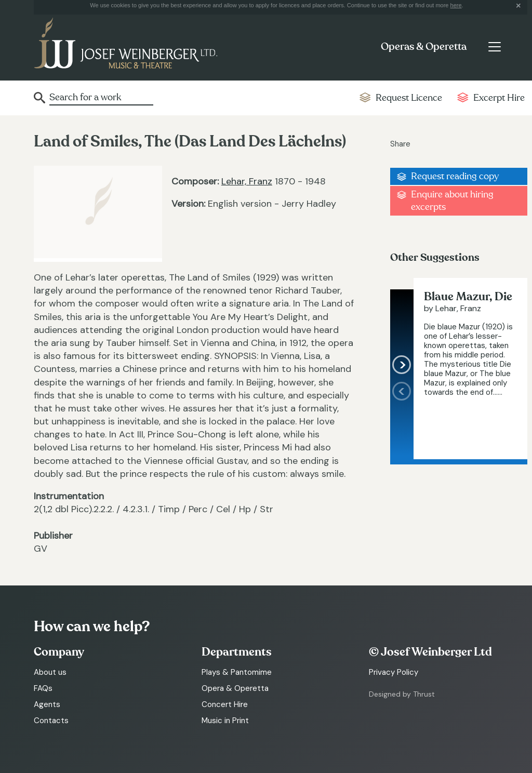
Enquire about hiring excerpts (452, 201)
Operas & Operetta (424, 47)
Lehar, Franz (247, 181)
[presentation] (402, 421)
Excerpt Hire (499, 98)
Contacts (51, 721)
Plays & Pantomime (237, 672)
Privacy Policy (394, 672)
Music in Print (225, 721)
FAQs (43, 688)
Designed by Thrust (402, 694)
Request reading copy (455, 176)
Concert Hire (225, 704)
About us (50, 672)
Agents (47, 704)
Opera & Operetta (235, 688)
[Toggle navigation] (494, 47)
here (456, 5)
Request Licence (409, 98)
